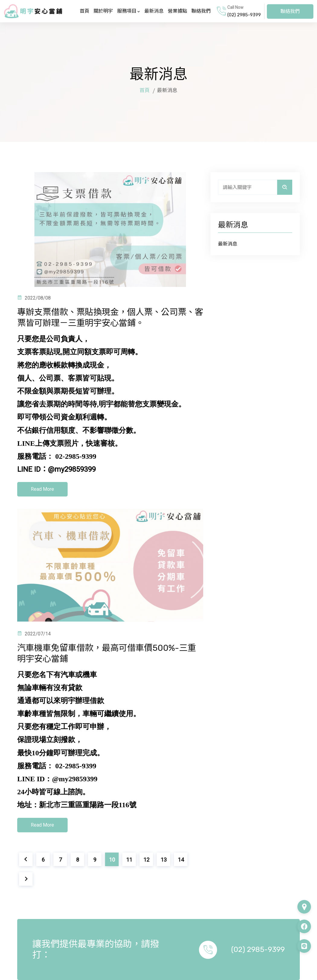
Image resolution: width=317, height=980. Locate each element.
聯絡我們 (201, 11)
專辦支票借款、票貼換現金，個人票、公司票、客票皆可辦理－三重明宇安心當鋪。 (103, 317)
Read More (42, 489)
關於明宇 (103, 11)
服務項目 (129, 11)
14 (181, 860)
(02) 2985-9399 (244, 15)
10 (112, 860)
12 (146, 860)
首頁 (85, 11)
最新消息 (154, 11)
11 (129, 860)
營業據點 (178, 11)
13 (164, 860)
